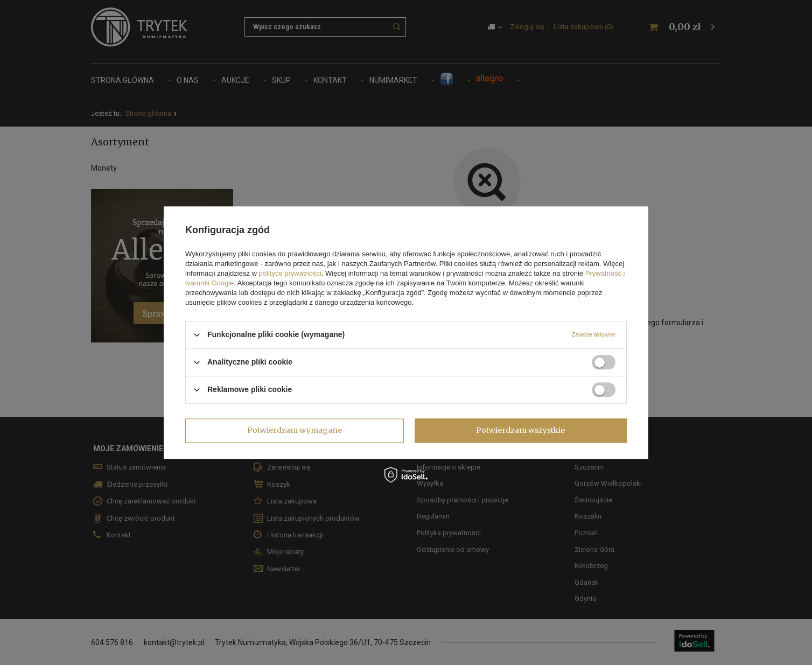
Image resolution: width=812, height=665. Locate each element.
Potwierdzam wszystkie (520, 430)
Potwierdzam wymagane (295, 430)
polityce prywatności (290, 273)
